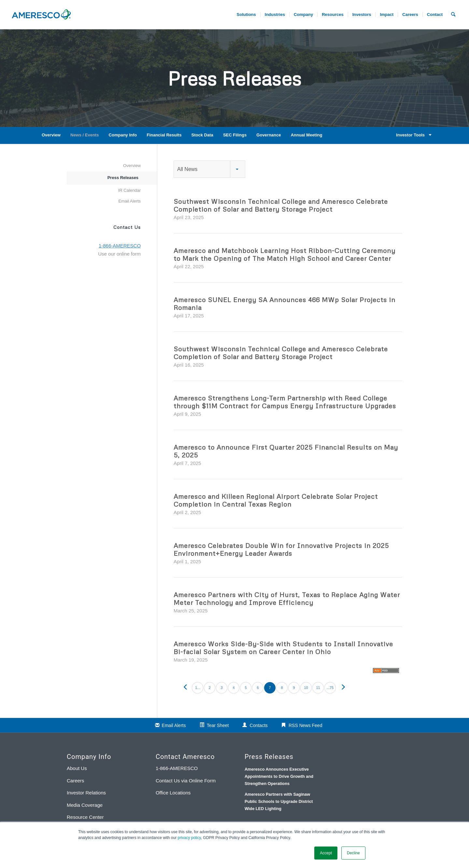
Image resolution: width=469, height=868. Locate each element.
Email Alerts (129, 201)
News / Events (85, 135)
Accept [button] (326, 853)
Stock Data (202, 135)
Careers (75, 781)
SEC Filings (235, 135)
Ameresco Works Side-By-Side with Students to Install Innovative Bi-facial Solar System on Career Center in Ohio (283, 648)
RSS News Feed (305, 725)
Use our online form (119, 254)
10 (306, 688)
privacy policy (189, 838)
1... (198, 688)
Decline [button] (353, 853)
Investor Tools (413, 135)
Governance (269, 135)
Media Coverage (85, 805)
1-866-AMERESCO (177, 768)
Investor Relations (86, 793)
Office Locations (173, 793)
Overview (51, 135)
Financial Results (164, 135)
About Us (77, 768)
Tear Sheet (218, 725)
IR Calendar (129, 190)
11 (318, 688)
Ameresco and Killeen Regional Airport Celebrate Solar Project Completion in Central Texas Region (276, 500)
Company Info (123, 135)
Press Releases (123, 178)
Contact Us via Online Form (186, 781)
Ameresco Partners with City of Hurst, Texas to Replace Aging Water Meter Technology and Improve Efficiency (287, 598)
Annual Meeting (307, 135)
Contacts (259, 725)
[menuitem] (410, 15)
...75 (330, 688)
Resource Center (85, 817)
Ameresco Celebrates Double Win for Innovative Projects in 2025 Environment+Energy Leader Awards (281, 549)
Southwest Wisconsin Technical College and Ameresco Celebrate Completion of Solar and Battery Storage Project (281, 205)
